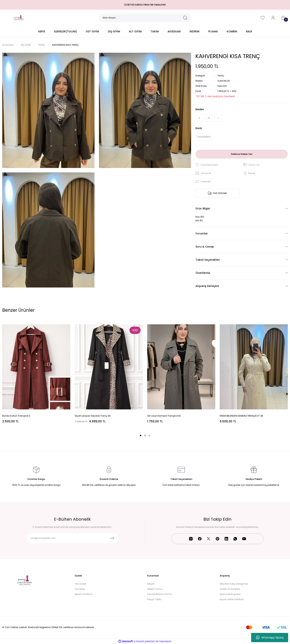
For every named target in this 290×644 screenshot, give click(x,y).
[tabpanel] (36, 374)
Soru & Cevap (205, 247)
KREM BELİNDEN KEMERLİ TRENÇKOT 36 (241, 416)
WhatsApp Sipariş (270, 638)
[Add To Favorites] (207, 165)
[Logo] (19, 17)
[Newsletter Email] (73, 538)
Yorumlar (202, 233)
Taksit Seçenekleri (208, 260)
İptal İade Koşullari (230, 594)
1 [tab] (141, 436)
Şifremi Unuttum (84, 594)
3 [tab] (149, 436)
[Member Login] (273, 18)
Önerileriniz (203, 273)
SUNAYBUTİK (224, 81)
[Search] (145, 18)
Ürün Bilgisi (203, 208)
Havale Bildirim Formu (160, 594)
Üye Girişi (80, 589)
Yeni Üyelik (80, 584)
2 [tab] (145, 436)
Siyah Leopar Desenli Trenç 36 (93, 416)
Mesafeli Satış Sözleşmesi (234, 584)
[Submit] (112, 538)
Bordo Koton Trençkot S (16, 416)
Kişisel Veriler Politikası (232, 599)
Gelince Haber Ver (242, 154)
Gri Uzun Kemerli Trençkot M (164, 416)
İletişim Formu (155, 589)
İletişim (151, 584)
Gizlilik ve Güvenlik (230, 589)
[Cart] (283, 18)
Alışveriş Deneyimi (207, 286)
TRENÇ (221, 76)
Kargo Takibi (154, 599)
